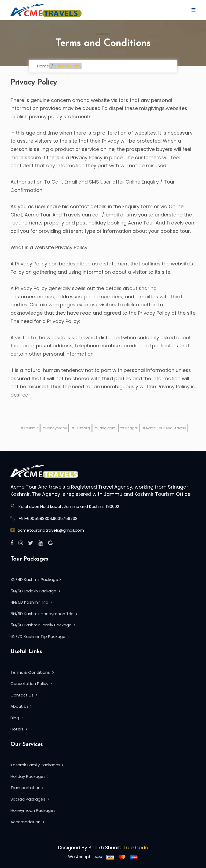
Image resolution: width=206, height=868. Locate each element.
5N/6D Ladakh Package (35, 591)
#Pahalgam (105, 428)
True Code (135, 848)
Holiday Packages (29, 776)
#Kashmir (29, 428)
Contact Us (24, 695)
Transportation (27, 788)
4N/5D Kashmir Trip (31, 602)
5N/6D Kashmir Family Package (43, 625)
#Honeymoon (55, 428)
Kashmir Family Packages (37, 765)
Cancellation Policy (31, 684)
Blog (17, 718)
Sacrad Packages (30, 799)
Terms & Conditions (32, 672)
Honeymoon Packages (34, 810)
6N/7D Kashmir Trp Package (40, 636)
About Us (21, 706)
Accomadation (27, 822)
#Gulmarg (81, 428)
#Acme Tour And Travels (164, 428)
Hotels (19, 729)
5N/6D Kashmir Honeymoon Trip (44, 614)
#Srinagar (129, 428)
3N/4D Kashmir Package (36, 579)
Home (43, 66)
